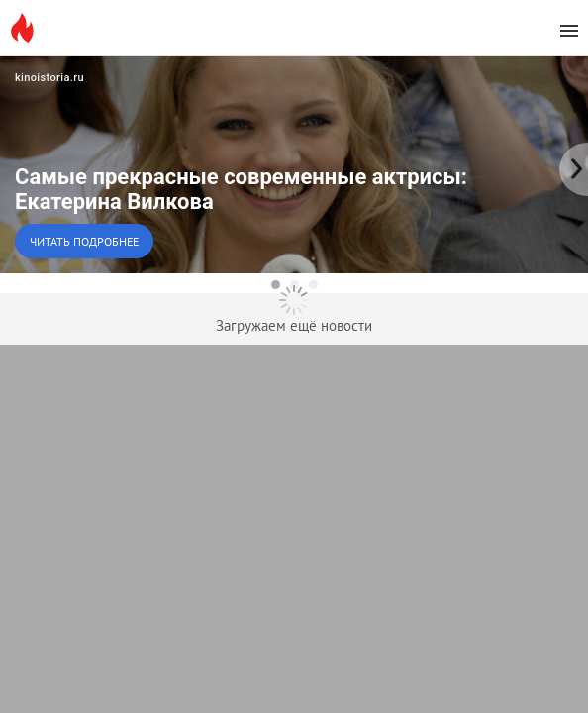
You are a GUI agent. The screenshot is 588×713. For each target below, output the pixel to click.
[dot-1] (276, 285)
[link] (294, 164)
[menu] (569, 31)
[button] (294, 164)
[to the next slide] (573, 164)
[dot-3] (313, 285)
